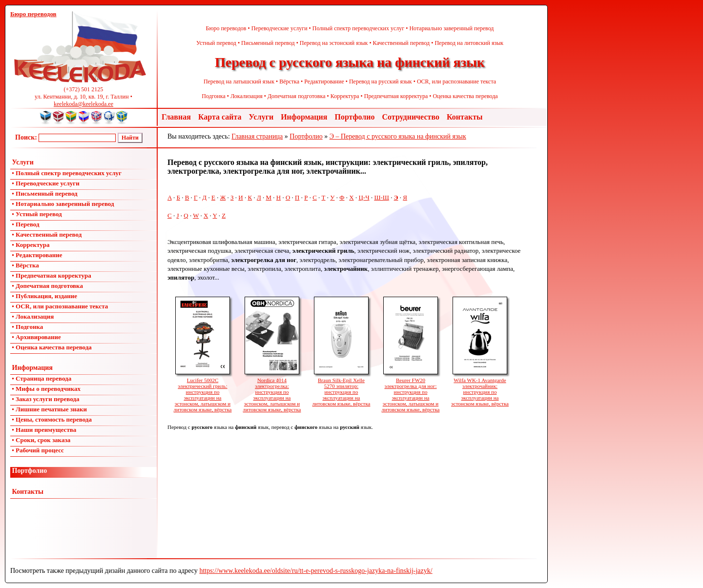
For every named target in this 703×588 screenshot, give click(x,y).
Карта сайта (220, 117)
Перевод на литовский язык (469, 43)
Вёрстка (289, 81)
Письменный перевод (268, 43)
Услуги (261, 117)
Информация (304, 117)
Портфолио (354, 117)
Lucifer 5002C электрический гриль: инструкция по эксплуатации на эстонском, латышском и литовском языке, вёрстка (203, 392)
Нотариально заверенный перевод (451, 28)
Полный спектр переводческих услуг (358, 28)
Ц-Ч (364, 197)
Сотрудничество (410, 117)
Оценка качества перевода (465, 96)
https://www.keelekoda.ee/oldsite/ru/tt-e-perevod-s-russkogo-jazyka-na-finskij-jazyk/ (316, 571)
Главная (176, 117)
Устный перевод (216, 43)
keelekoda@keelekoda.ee (83, 104)
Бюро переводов (226, 28)
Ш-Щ (382, 197)
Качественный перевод (402, 43)
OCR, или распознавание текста (456, 81)
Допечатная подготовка (297, 96)
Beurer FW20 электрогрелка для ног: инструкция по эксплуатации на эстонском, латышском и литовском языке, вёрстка (411, 392)
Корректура (345, 96)
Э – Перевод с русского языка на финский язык (398, 136)
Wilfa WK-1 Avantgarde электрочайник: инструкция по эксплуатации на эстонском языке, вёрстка (480, 389)
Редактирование (324, 81)
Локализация (247, 96)
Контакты (465, 117)
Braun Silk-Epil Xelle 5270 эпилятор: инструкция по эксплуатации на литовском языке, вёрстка (341, 389)
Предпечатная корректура (396, 96)
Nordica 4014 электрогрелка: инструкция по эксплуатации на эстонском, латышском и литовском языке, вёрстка (272, 392)
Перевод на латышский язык (239, 81)
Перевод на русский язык (381, 81)
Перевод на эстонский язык (334, 43)
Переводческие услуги (279, 28)
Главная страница (257, 136)
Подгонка (213, 96)
